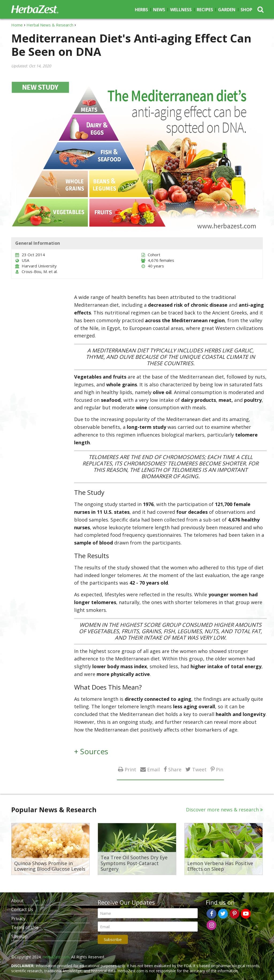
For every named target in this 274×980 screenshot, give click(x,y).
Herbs (141, 10)
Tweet (199, 769)
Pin (220, 769)
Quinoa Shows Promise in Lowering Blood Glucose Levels (50, 866)
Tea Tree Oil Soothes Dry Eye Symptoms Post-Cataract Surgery (134, 863)
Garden (227, 10)
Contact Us (22, 909)
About (17, 901)
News (159, 10)
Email (153, 769)
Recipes (205, 10)
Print (130, 769)
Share (175, 769)
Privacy (18, 919)
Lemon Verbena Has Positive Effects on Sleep (220, 866)
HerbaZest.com (56, 957)
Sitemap (19, 936)
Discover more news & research (222, 810)
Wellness (181, 10)
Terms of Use (25, 927)
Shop (246, 10)
